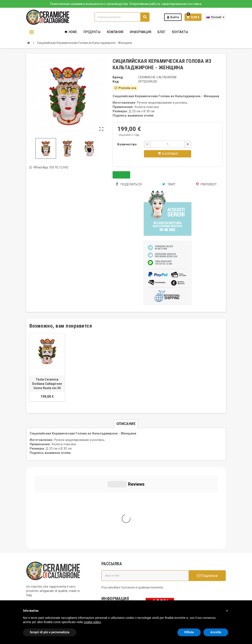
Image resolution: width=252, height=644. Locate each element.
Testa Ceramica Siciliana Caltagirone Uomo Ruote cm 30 (47, 384)
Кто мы (110, 525)
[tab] (126, 424)
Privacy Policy (36, 563)
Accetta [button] (216, 632)
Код (116, 82)
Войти (173, 17)
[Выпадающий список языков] (215, 17)
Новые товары (115, 574)
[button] (227, 611)
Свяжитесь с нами (118, 580)
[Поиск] (122, 17)
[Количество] (168, 144)
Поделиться (129, 184)
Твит (169, 184)
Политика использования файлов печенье (119, 541)
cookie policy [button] (92, 622)
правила (110, 568)
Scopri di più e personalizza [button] (50, 632)
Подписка (207, 494)
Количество (127, 144)
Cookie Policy (36, 569)
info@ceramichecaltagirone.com (54, 533)
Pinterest (206, 184)
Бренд (118, 77)
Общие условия (116, 531)
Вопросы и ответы (118, 551)
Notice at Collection (40, 587)
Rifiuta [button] (189, 632)
